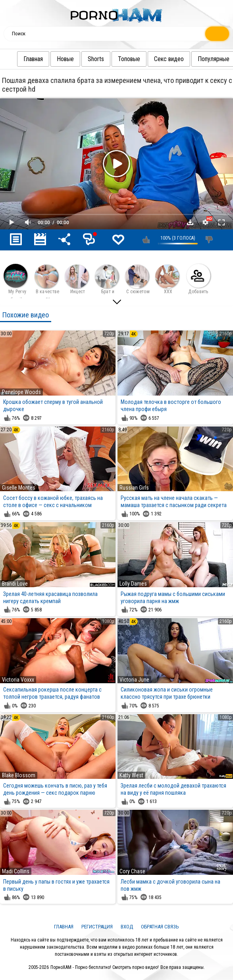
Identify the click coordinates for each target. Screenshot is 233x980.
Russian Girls (134, 488)
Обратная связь (160, 927)
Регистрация (97, 927)
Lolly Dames (133, 584)
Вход (127, 927)
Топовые (132, 59)
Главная (36, 59)
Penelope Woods (21, 392)
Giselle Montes (19, 488)
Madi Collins (16, 871)
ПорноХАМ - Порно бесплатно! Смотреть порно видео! (105, 967)
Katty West (131, 775)
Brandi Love (15, 584)
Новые (68, 59)
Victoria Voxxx (18, 680)
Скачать (190, 222)
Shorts (99, 59)
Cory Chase (132, 871)
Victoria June (134, 680)
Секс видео (172, 59)
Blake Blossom (19, 775)
